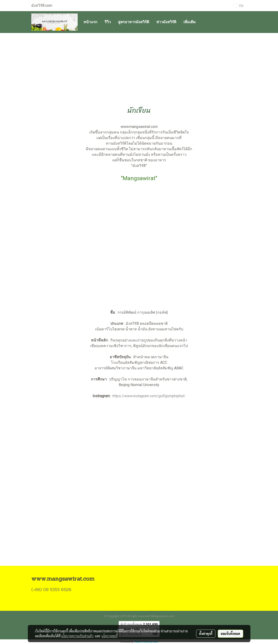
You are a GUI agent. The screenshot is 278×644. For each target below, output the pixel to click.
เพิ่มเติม (190, 22)
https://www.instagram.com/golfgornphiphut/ (149, 396)
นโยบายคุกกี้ (110, 636)
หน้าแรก (90, 22)
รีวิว (108, 22)
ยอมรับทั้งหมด (230, 634)
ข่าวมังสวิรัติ (166, 22)
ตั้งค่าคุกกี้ (206, 634)
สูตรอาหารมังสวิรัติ (134, 22)
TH (238, 5)
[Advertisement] (139, 531)
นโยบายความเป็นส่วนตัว (77, 636)
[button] (203, 22)
